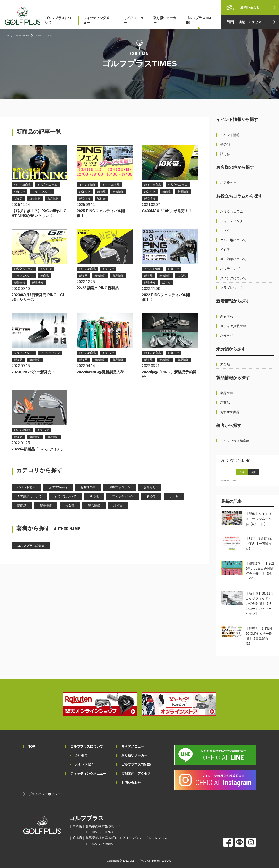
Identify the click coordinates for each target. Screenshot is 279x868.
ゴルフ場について (233, 240)
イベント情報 (26, 487)
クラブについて (65, 496)
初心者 (151, 496)
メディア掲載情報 (233, 326)
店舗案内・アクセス (136, 774)
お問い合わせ (250, 7)
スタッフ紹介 (84, 764)
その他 (94, 496)
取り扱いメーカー (165, 20)
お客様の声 (88, 487)
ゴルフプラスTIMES (198, 20)
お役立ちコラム (120, 487)
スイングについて (233, 278)
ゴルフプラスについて (58, 20)
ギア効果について (29, 496)
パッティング (230, 269)
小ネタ (174, 496)
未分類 (70, 506)
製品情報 (94, 506)
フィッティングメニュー (98, 20)
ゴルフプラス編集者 (31, 546)
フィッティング (123, 496)
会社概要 (81, 755)
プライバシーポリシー (45, 794)
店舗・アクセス (250, 22)
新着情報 (46, 506)
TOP (32, 746)
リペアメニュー (134, 20)
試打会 (118, 506)
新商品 (22, 506)
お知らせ (150, 487)
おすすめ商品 (58, 487)
